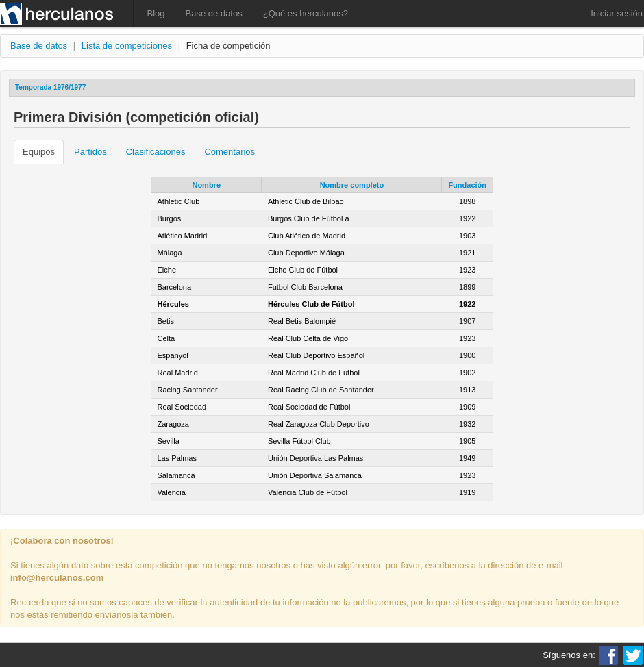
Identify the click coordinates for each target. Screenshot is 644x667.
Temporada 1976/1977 (50, 87)
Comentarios (230, 152)
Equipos (39, 152)
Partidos (90, 152)
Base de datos (214, 13)
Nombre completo (352, 185)
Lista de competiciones (127, 46)
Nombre (206, 185)
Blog (156, 13)
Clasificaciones (156, 152)
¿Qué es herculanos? (306, 13)
